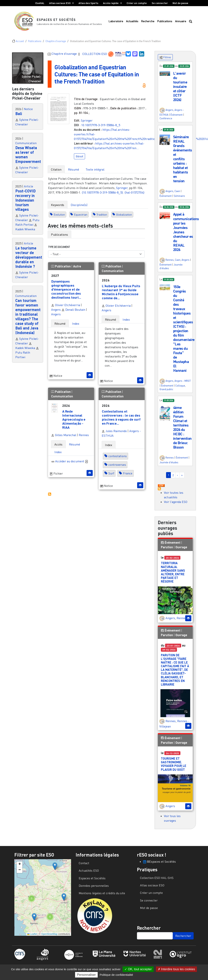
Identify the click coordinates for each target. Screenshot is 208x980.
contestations (118, 456)
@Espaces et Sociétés (159, 861)
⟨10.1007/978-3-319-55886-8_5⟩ (102, 192)
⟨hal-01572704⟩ (134, 192)
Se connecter (160, 3)
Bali (19, 114)
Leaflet (32, 934)
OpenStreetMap (49, 934)
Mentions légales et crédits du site (102, 893)
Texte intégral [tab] (95, 169)
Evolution (59, 215)
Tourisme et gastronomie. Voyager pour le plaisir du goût (174, 764)
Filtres (165, 57)
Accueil (20, 41)
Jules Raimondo (114, 431)
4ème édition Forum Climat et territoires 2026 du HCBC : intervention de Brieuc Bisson (182, 427)
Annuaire (181, 21)
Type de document (59, 247)
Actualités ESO (89, 870)
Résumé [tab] (74, 169)
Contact (84, 863)
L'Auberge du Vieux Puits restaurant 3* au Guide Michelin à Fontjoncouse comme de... (121, 292)
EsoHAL (40, 3)
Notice (28, 109)
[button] (165, 73)
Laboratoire (116, 21)
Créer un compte (137, 3)
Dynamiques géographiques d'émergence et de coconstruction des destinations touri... (66, 289)
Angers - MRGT (183, 381)
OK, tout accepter (138, 969)
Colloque (180, 386)
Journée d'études (169, 462)
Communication (26, 143)
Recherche (148, 21)
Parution (167, 547)
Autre (77, 266)
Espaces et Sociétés (56, 20)
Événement (176, 115)
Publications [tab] (59, 235)
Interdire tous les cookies (176, 969)
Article (29, 186)
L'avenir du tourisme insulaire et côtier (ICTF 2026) (180, 86)
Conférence (166, 118)
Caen (177, 191)
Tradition (102, 215)
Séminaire (179, 196)
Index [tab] (76, 324)
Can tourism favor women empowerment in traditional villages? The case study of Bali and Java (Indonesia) (28, 316)
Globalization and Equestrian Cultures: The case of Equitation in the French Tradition (97, 74)
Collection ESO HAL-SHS (157, 878)
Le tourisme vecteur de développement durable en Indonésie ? (29, 257)
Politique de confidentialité (116, 975)
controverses (117, 465)
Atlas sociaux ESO (60, 4)
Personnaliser (86, 975)
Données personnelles (94, 886)
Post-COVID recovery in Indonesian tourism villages (25, 200)
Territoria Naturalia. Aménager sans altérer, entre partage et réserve (173, 572)
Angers (56, 310)
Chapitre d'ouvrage (56, 41)
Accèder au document (72, 461)
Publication (61, 266)
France (128, 473)
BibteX (79, 156)
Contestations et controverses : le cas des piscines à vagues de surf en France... (121, 417)
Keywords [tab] (58, 205)
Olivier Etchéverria (66, 305)
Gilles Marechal (64, 435)
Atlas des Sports (88, 3)
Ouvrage (181, 547)
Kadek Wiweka (25, 229)
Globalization (124, 215)
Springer (87, 120)
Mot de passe (180, 3)
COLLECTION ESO (95, 54)
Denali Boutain (73, 310)
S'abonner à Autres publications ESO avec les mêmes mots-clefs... (50, 494)
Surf (111, 473)
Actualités (132, 21)
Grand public (166, 389)
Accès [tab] (58, 444)
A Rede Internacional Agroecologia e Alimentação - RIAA (74, 419)
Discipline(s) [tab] (79, 205)
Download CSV (161, 486)
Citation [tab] (56, 169)
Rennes (84, 435)
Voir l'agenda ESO (176, 502)
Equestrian (81, 215)
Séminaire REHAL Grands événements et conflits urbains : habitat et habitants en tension (183, 159)
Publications (165, 21)
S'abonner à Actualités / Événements (159, 489)
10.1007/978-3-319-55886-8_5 (101, 125)
